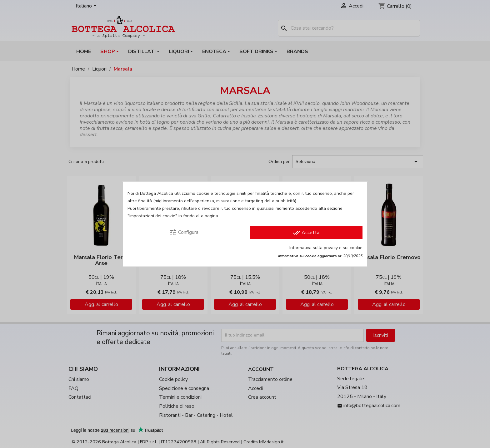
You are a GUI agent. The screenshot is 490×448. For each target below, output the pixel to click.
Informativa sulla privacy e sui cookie (326, 247)
